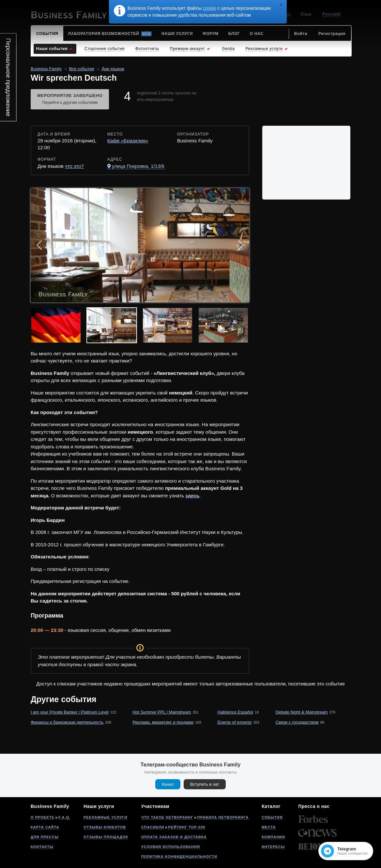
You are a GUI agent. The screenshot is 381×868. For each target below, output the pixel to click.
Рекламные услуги (106, 817)
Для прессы (45, 837)
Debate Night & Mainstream (302, 712)
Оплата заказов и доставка (174, 837)
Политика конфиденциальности (179, 857)
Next (241, 245)
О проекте (43, 817)
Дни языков (113, 69)
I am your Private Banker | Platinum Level (70, 712)
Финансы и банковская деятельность (67, 722)
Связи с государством (297, 722)
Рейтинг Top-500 (187, 827)
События (272, 817)
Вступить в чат (205, 784)
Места (269, 827)
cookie (209, 8)
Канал (168, 784)
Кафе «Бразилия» (128, 141)
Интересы (273, 847)
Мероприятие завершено (70, 100)
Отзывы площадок (106, 837)
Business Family (46, 69)
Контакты (42, 847)
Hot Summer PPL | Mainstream (162, 712)
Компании (273, 837)
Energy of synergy (235, 722)
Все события (82, 69)
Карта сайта (45, 827)
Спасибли (153, 827)
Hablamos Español (235, 712)
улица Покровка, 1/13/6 (138, 166)
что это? (74, 166)
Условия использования (171, 847)
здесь (192, 496)
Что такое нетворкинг (167, 817)
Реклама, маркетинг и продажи (163, 722)
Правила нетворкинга (223, 817)
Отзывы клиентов (105, 827)
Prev (39, 245)
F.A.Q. (64, 817)
